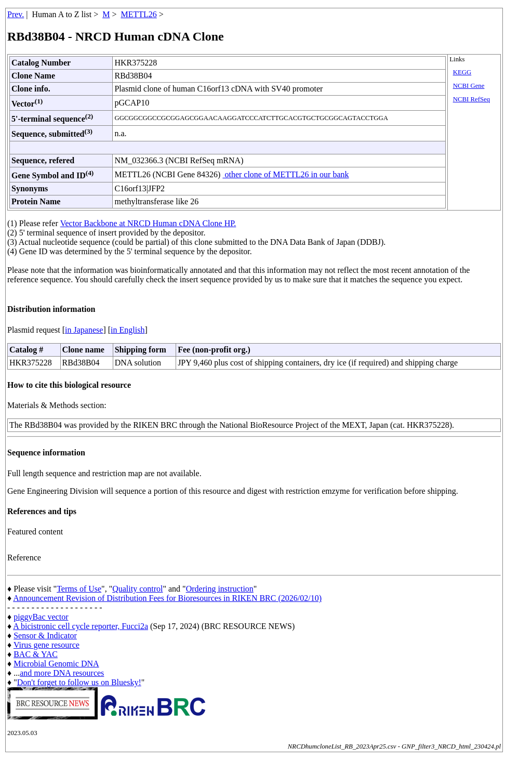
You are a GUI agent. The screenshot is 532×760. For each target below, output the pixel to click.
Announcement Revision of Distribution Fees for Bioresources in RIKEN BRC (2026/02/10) (167, 598)
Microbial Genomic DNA (56, 664)
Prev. (16, 14)
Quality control (137, 589)
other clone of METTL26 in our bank (285, 174)
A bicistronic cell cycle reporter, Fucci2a (81, 626)
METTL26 (138, 14)
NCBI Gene (469, 86)
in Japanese (84, 330)
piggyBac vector (41, 617)
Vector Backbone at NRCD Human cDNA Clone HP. (148, 223)
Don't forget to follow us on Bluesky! (79, 682)
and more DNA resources (62, 673)
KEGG (462, 72)
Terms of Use (79, 589)
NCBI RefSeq (471, 99)
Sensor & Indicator (45, 635)
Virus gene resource (46, 645)
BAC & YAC (36, 654)
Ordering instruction (220, 589)
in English (128, 330)
